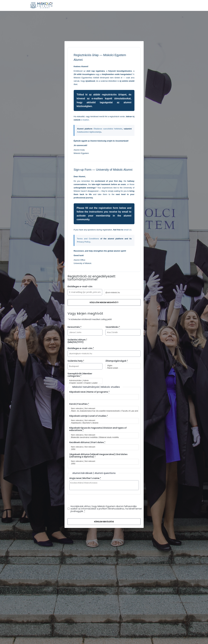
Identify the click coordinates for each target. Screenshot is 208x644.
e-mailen (85, 120)
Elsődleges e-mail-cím (80, 286)
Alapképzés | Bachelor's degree (103, 423)
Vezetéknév (113, 327)
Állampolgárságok (117, 361)
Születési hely (76, 361)
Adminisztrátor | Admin (84, 381)
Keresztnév (74, 327)
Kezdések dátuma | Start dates (87, 442)
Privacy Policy (84, 242)
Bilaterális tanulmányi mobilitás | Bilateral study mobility (103, 437)
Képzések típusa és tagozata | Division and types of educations (98, 429)
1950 (103, 449)
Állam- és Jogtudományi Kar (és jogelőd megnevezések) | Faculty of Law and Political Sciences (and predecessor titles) (103, 411)
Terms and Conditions (88, 239)
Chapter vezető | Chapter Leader (84, 383)
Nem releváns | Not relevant (103, 408)
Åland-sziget (122, 368)
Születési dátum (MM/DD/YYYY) (77, 341)
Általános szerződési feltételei (108, 129)
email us (128, 230)
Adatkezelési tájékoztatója (89, 132)
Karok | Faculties (79, 404)
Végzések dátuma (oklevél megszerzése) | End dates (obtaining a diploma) (98, 455)
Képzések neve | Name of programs (89, 392)
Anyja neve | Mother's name (85, 478)
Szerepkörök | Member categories (80, 375)
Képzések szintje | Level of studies (89, 416)
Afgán (122, 366)
